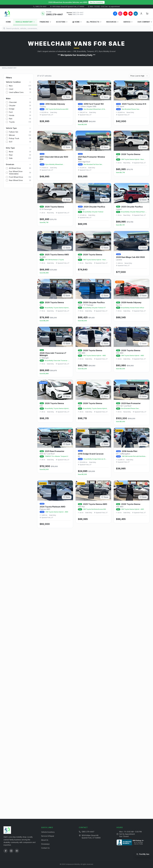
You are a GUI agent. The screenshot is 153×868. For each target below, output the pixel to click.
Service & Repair (48, 836)
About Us (45, 840)
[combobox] (139, 76)
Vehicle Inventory (48, 832)
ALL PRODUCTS (94, 22)
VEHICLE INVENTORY (25, 22)
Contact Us (45, 848)
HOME (8, 22)
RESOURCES (113, 22)
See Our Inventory (97, 2)
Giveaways (45, 844)
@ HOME (77, 22)
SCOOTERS (62, 22)
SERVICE (128, 22)
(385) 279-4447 (40, 6)
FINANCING (46, 22)
